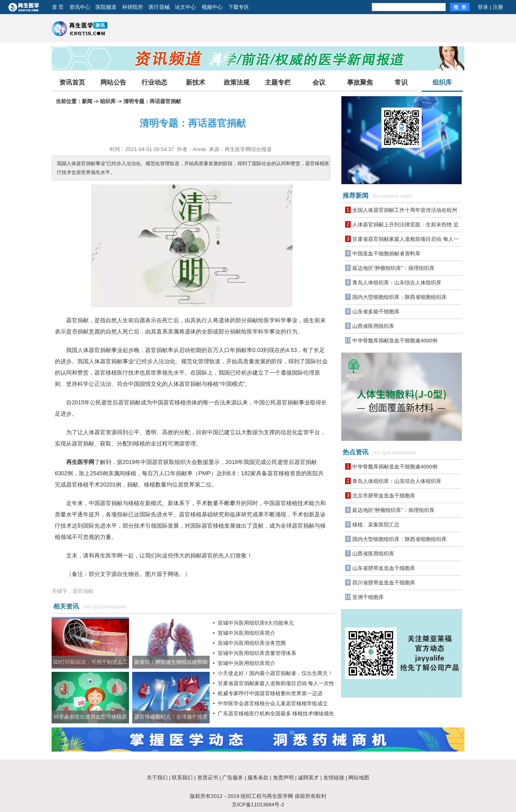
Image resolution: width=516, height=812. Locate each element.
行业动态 (154, 82)
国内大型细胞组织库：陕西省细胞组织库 (399, 297)
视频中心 (212, 7)
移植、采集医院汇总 (376, 525)
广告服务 (233, 778)
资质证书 (208, 778)
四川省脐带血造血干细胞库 (384, 583)
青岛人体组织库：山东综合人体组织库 (397, 283)
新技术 (196, 82)
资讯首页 (72, 82)
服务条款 (258, 778)
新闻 (87, 101)
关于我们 (157, 778)
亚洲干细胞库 (368, 597)
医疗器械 (159, 7)
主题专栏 (278, 82)
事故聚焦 (360, 82)
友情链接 (334, 778)
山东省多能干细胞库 (376, 312)
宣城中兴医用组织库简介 (247, 633)
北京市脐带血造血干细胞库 (384, 496)
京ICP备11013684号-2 (258, 805)
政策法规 (237, 82)
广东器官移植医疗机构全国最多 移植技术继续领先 (276, 714)
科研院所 (133, 7)
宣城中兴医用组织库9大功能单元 (256, 623)
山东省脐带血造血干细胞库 (384, 568)
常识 (401, 82)
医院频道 (106, 7)
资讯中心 (80, 7)
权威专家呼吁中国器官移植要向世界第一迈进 (270, 693)
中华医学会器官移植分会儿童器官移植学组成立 (273, 703)
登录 (483, 7)
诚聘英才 (308, 778)
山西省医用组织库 (373, 326)
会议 (319, 82)
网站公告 (113, 82)
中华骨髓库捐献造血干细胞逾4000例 (395, 341)
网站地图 (359, 778)
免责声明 (283, 778)
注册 (498, 7)
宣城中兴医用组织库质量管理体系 (257, 653)
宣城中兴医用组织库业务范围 (252, 643)
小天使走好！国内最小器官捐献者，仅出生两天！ (275, 673)
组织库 (442, 82)
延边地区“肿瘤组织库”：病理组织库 (393, 268)
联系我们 (182, 778)
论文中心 (185, 7)
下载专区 (239, 7)
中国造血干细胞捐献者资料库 (386, 254)
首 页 (58, 7)
